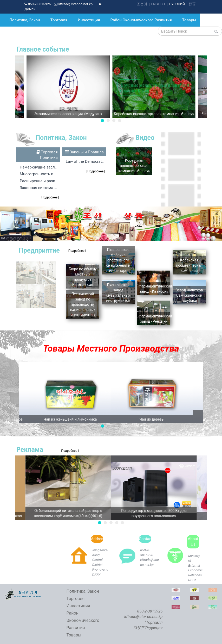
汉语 (192, 4)
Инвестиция (89, 20)
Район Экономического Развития (141, 20)
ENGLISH (158, 4)
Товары (189, 20)
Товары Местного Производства (111, 349)
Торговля (59, 20)
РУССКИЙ (177, 4)
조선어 (142, 4)
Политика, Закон (25, 20)
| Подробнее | (49, 197)
